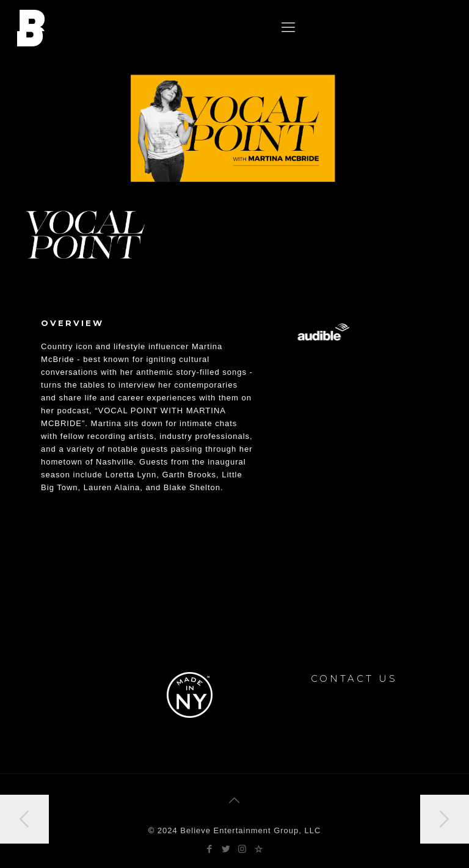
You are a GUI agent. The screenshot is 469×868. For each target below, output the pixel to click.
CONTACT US (354, 678)
